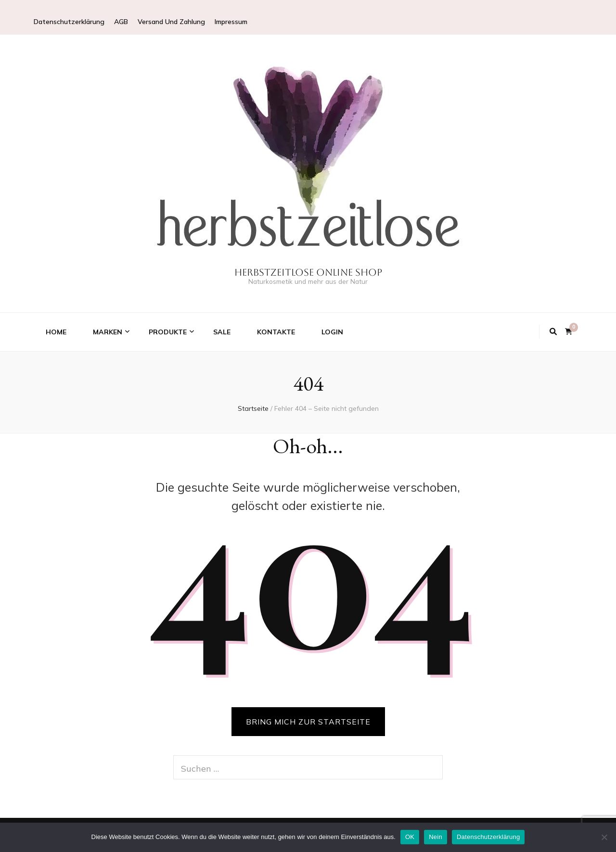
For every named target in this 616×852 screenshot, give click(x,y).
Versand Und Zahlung (171, 22)
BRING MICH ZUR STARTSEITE (308, 722)
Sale (222, 332)
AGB (121, 22)
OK (410, 837)
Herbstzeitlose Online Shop (308, 272)
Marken (108, 332)
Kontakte (276, 332)
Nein (436, 837)
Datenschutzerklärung (69, 22)
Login (332, 332)
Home (56, 332)
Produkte (168, 332)
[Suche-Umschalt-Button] (553, 332)
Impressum (231, 22)
